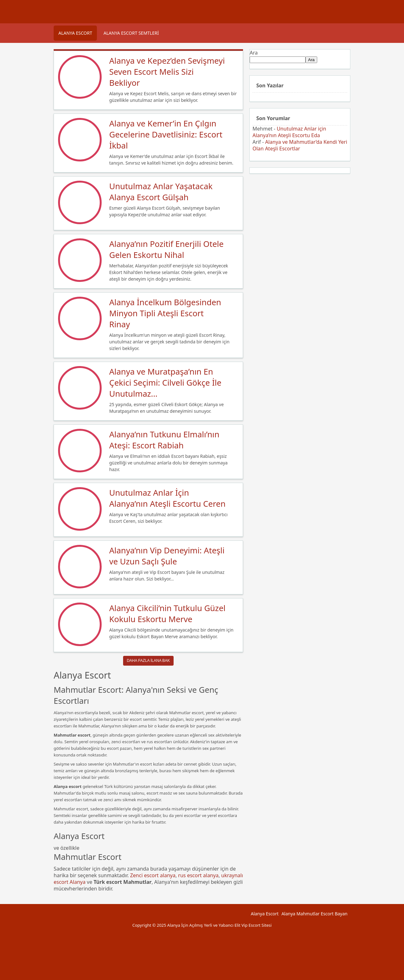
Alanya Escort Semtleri (131, 33)
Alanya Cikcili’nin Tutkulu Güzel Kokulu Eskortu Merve (167, 614)
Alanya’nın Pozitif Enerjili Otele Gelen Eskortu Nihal (166, 249)
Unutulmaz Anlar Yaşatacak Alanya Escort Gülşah (161, 192)
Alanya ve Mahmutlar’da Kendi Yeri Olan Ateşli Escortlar (300, 145)
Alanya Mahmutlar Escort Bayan (315, 914)
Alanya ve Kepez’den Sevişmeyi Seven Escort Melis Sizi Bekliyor (167, 72)
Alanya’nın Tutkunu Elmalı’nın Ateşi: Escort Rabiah (164, 440)
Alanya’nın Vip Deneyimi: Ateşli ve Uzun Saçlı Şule (167, 556)
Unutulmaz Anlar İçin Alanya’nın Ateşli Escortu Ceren (167, 498)
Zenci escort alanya (153, 875)
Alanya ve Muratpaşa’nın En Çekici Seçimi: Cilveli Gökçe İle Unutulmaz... (165, 383)
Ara (254, 53)
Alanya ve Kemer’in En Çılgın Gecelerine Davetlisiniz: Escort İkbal (166, 134)
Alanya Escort (75, 33)
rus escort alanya (198, 875)
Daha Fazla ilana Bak (149, 661)
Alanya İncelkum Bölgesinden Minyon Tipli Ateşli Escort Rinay (165, 313)
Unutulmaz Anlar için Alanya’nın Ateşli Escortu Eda (289, 132)
